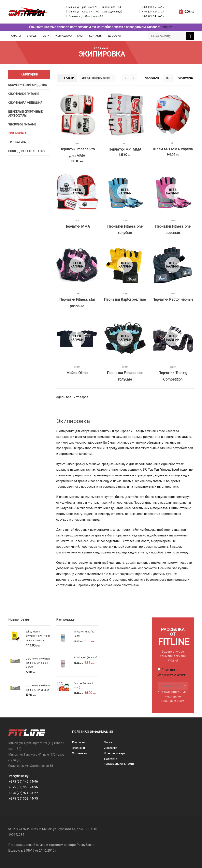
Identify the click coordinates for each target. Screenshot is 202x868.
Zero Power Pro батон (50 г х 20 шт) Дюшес (38, 688)
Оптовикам (79, 753)
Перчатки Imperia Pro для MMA (77, 152)
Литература (17, 142)
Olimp (125, 221)
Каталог (16, 36)
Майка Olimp (77, 373)
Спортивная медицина (25, 103)
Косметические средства (28, 85)
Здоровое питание (22, 124)
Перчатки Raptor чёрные (173, 299)
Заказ (108, 742)
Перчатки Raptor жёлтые (125, 299)
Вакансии (78, 748)
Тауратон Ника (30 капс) (84, 634)
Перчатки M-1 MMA (125, 149)
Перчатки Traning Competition (173, 376)
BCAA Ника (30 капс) (86, 658)
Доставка (114, 36)
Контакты (96, 36)
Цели (46, 36)
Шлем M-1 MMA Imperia (173, 149)
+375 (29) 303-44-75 (23, 799)
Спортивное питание (24, 94)
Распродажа (63, 36)
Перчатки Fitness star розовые (77, 303)
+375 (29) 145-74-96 (153, 16)
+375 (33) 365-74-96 (153, 7)
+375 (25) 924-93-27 (153, 12)
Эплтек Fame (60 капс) (83, 686)
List (134, 78)
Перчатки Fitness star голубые (125, 376)
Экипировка (17, 133)
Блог (81, 36)
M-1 (77, 143)
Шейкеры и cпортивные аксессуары (25, 114)
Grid (125, 78)
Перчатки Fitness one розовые (173, 230)
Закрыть (167, 27)
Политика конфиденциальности (117, 761)
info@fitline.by (19, 776)
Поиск (190, 36)
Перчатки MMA (77, 226)
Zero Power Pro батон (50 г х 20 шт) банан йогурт (38, 663)
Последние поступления (27, 151)
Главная (101, 49)
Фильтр (69, 78)
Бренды (32, 36)
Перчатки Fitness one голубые (125, 230)
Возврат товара (115, 753)
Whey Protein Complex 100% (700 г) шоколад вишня (38, 636)
